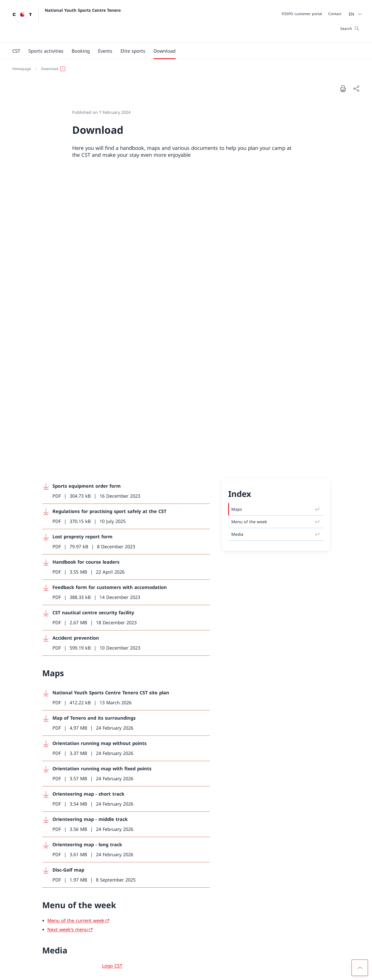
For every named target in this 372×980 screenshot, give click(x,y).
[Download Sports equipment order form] (126, 204)
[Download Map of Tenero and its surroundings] (126, 436)
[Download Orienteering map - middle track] (126, 537)
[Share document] (356, 89)
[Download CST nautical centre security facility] (126, 331)
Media (276, 247)
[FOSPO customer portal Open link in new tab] (302, 14)
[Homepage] (22, 69)
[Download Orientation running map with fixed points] (126, 487)
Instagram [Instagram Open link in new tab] (152, 913)
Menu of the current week (76, 633)
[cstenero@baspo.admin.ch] (76, 824)
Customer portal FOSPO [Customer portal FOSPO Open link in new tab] (231, 913)
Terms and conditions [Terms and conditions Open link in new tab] (31, 972)
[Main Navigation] (182, 51)
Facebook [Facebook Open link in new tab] (117, 913)
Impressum (64, 972)
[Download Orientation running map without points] (126, 461)
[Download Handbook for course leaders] (126, 280)
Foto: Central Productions (130, 698)
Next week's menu (68, 642)
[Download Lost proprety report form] (126, 255)
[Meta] (311, 14)
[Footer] (186, 972)
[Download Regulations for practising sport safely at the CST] (126, 229)
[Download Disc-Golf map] (126, 588)
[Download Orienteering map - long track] (126, 563)
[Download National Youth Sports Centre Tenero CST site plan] (126, 411)
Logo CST (112, 678)
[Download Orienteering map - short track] (126, 512)
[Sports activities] (46, 51)
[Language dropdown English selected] (354, 14)
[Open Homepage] (67, 21)
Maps (276, 222)
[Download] (165, 51)
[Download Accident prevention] (126, 356)
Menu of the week (276, 235)
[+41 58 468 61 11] (65, 809)
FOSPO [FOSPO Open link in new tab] (231, 928)
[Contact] (335, 14)
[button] (16, 51)
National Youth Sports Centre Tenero (83, 10)
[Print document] (343, 88)
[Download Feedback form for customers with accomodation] (126, 305)
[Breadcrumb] (184, 69)
